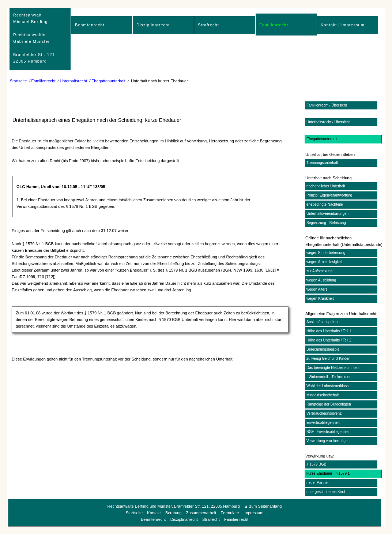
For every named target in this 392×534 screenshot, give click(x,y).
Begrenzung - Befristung (326, 223)
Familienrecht (274, 25)
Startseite (18, 81)
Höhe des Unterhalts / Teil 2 (329, 340)
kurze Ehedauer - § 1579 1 (328, 473)
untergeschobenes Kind (326, 492)
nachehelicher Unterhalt (326, 186)
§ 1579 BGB (316, 464)
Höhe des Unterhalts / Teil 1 (329, 331)
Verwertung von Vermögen (328, 441)
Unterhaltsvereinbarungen (327, 214)
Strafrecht (208, 25)
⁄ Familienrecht (43, 81)
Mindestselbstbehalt (323, 395)
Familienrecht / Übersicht (327, 105)
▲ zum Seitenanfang (263, 506)
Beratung (174, 513)
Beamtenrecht (90, 25)
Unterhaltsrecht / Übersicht (328, 122)
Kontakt (154, 513)
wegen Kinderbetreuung (326, 253)
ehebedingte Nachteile (325, 204)
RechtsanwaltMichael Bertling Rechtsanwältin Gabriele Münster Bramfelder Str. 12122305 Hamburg (34, 38)
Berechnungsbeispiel (323, 349)
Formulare (230, 513)
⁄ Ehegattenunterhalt (108, 81)
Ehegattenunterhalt (322, 139)
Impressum (253, 513)
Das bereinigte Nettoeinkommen (333, 368)
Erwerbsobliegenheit (323, 423)
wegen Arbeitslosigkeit (325, 262)
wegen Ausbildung (321, 280)
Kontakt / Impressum (343, 25)
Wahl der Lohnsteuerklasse (329, 386)
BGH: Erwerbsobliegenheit (328, 432)
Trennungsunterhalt (322, 163)
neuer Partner (318, 483)
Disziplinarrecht (153, 25)
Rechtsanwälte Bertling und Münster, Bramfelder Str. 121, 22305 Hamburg (174, 506)
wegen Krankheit (320, 298)
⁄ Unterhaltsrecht (73, 81)
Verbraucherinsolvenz (324, 413)
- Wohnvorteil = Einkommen (329, 377)
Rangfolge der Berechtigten (329, 404)
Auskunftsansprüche (323, 322)
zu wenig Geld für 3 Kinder (328, 359)
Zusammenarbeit (201, 513)
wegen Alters (317, 289)
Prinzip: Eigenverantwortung (329, 195)
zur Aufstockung (319, 271)
